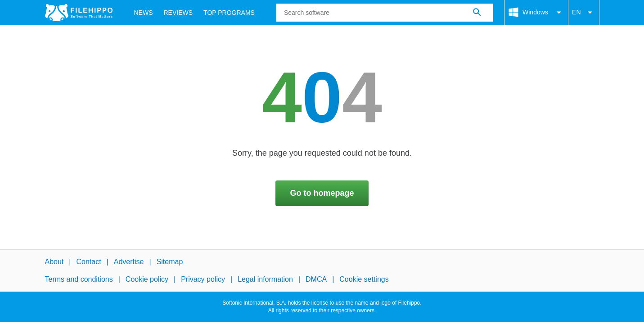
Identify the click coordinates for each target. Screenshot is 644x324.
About (54, 262)
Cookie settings (364, 279)
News (144, 13)
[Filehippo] (79, 13)
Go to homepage (322, 193)
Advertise (129, 262)
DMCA (316, 279)
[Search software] (477, 13)
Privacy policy (203, 279)
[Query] (385, 13)
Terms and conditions (79, 279)
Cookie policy (147, 279)
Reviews (178, 13)
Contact (88, 262)
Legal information (265, 279)
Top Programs (229, 13)
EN (583, 13)
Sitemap (170, 262)
